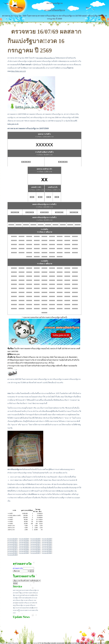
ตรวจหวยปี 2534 (24, 539)
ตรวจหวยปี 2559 (35, 549)
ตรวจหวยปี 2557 (13, 549)
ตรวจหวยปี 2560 (47, 549)
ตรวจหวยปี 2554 (24, 548)
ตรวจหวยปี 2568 (47, 553)
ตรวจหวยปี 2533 (13, 539)
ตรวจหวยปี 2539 (35, 541)
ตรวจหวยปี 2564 (47, 551)
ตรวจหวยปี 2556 (47, 548)
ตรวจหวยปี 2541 (13, 542)
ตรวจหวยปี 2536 (47, 539)
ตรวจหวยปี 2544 (47, 542)
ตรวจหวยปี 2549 (13, 546)
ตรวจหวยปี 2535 (35, 539)
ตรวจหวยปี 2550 (24, 546)
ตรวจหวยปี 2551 (35, 546)
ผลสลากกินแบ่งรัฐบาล (67, 643)
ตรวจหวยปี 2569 (13, 555)
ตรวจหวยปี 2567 (35, 553)
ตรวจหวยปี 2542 (24, 542)
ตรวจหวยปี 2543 (35, 542)
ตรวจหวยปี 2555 (35, 548)
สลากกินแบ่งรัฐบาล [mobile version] (51, 643)
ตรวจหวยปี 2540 (47, 541)
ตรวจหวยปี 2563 (35, 551)
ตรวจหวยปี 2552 (47, 546)
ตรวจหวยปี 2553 (13, 548)
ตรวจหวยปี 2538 (24, 541)
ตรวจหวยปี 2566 (24, 553)
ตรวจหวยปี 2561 (13, 551)
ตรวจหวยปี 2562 (24, 551)
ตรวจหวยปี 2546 (24, 544)
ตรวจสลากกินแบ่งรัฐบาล (55, 10)
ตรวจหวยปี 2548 (47, 544)
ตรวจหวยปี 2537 (13, 541)
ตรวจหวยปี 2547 (35, 544)
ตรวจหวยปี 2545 (13, 544)
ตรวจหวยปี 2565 (13, 553)
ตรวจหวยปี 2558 (24, 549)
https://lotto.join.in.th (18, 71)
